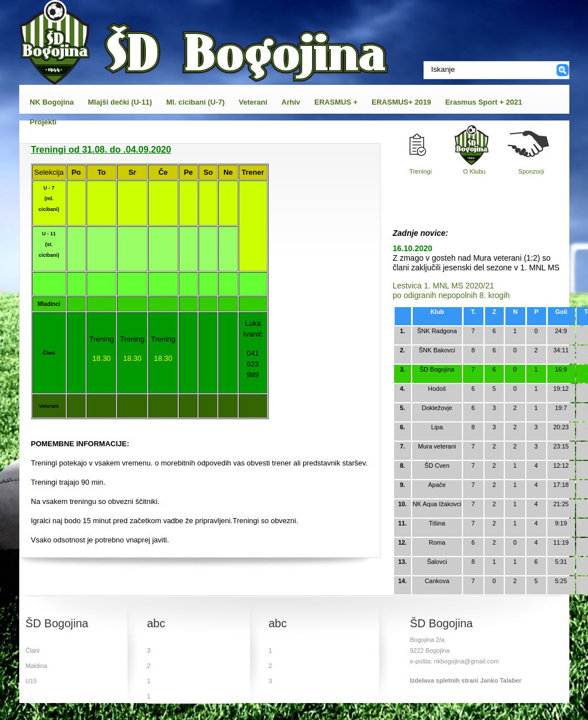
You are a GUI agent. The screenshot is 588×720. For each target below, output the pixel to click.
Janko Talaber (501, 680)
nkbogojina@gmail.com (467, 661)
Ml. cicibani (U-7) (195, 102)
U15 (31, 681)
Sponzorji (531, 171)
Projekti (44, 122)
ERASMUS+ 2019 (401, 102)
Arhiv (291, 102)
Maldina (36, 666)
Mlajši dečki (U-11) (120, 102)
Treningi (420, 171)
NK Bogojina (52, 102)
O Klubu (474, 171)
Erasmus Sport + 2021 (483, 102)
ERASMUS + (336, 102)
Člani (33, 650)
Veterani (253, 102)
